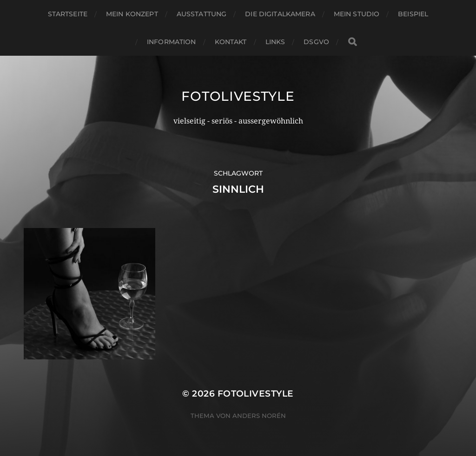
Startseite (68, 14)
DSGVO (316, 42)
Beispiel (413, 14)
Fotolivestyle (238, 96)
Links (275, 42)
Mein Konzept (132, 14)
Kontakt (231, 42)
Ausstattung (202, 14)
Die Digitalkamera (280, 14)
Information (172, 42)
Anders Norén (259, 416)
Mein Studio (357, 14)
